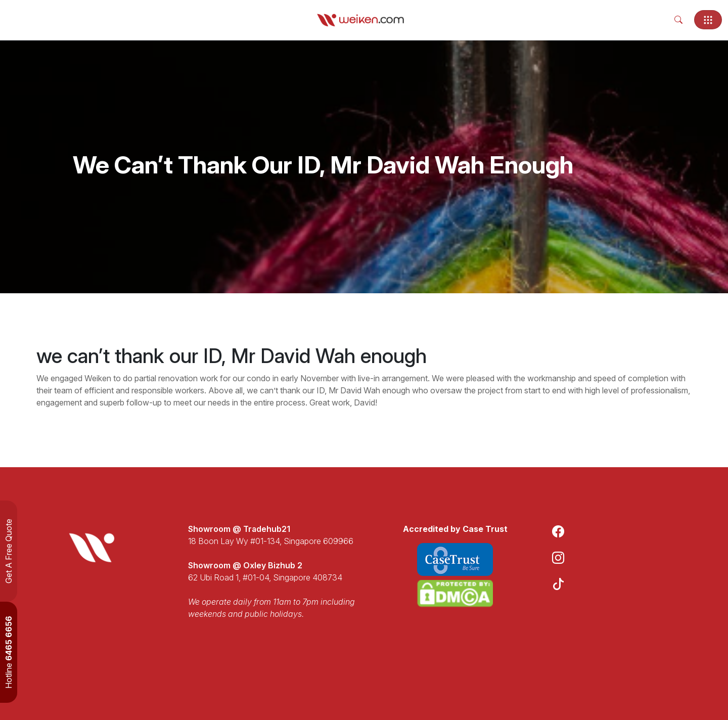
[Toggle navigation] (708, 20)
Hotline (9, 652)
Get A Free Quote (9, 551)
